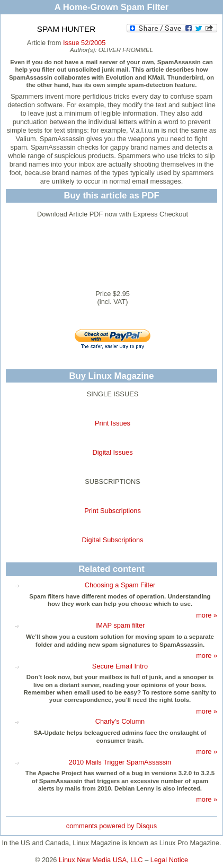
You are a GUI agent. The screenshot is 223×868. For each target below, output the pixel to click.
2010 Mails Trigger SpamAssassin (120, 762)
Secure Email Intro (120, 666)
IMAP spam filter (120, 625)
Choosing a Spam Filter (120, 585)
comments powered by (111, 826)
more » (207, 615)
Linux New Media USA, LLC (101, 860)
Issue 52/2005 (84, 43)
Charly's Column (120, 721)
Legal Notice (169, 860)
